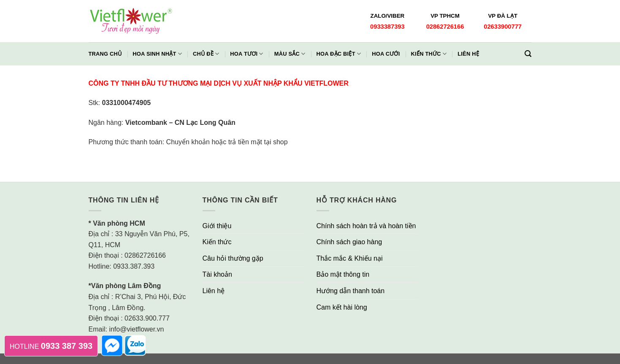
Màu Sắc (290, 54)
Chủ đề (206, 54)
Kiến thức (429, 54)
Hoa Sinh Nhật (157, 54)
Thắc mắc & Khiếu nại (350, 258)
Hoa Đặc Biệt (338, 54)
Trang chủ (105, 54)
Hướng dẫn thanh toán (351, 291)
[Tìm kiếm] (528, 54)
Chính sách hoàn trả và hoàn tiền (366, 226)
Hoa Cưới (386, 54)
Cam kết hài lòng (342, 307)
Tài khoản (217, 274)
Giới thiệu (217, 226)
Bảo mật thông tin (343, 274)
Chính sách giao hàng (349, 242)
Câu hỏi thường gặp (233, 258)
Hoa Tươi (246, 54)
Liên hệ (468, 54)
